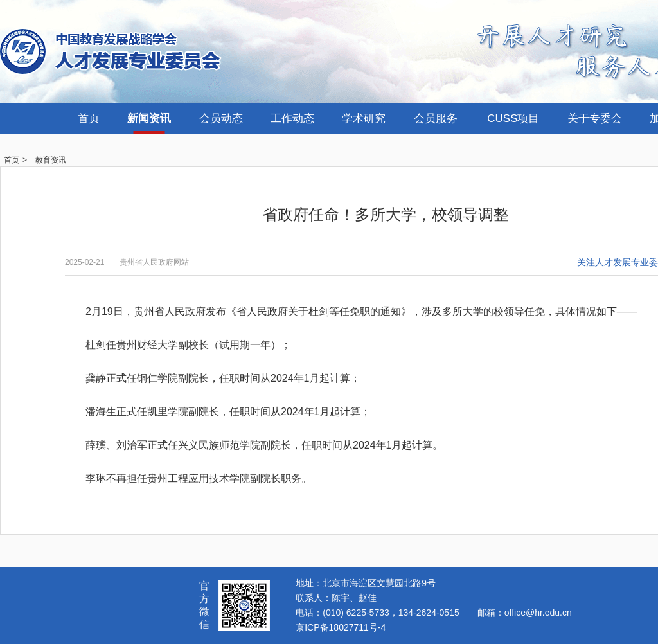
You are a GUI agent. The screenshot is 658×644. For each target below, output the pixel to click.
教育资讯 (51, 160)
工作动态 (292, 119)
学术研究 (364, 119)
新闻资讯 (149, 119)
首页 (89, 119)
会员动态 (221, 119)
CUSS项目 (513, 119)
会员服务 (436, 119)
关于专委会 (595, 119)
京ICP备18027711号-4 (341, 627)
